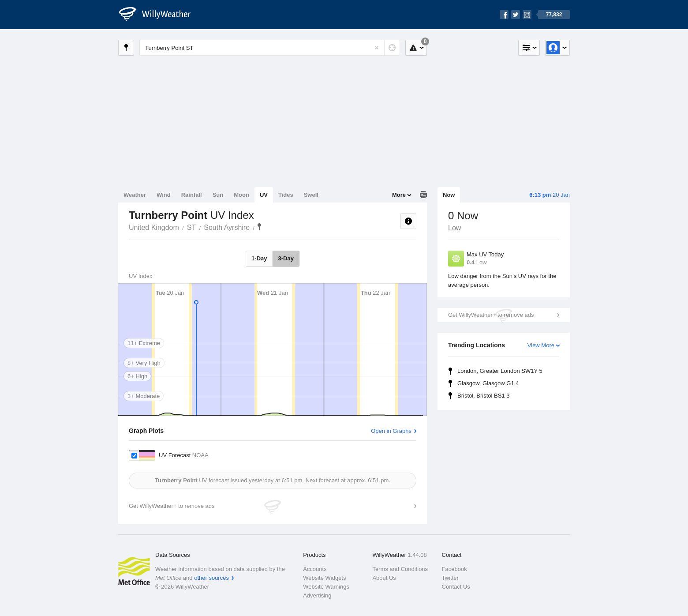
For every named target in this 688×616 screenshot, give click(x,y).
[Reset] (377, 48)
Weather (135, 195)
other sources (211, 578)
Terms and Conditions (400, 569)
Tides (286, 195)
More (399, 195)
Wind (164, 195)
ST (191, 227)
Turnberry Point (259, 227)
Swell (311, 195)
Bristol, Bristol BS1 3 (484, 396)
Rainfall (192, 195)
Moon (241, 195)
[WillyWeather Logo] (160, 15)
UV (264, 195)
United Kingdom (154, 227)
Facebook (454, 569)
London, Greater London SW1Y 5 (500, 371)
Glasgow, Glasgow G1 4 (488, 383)
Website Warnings (326, 587)
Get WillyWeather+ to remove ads (491, 315)
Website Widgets (324, 578)
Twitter (450, 578)
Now (449, 195)
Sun (218, 195)
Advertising (317, 595)
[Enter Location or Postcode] (270, 48)
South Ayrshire (227, 227)
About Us (384, 578)
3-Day (286, 258)
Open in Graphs (391, 431)
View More (541, 345)
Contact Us (456, 587)
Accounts (315, 569)
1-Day (259, 258)
